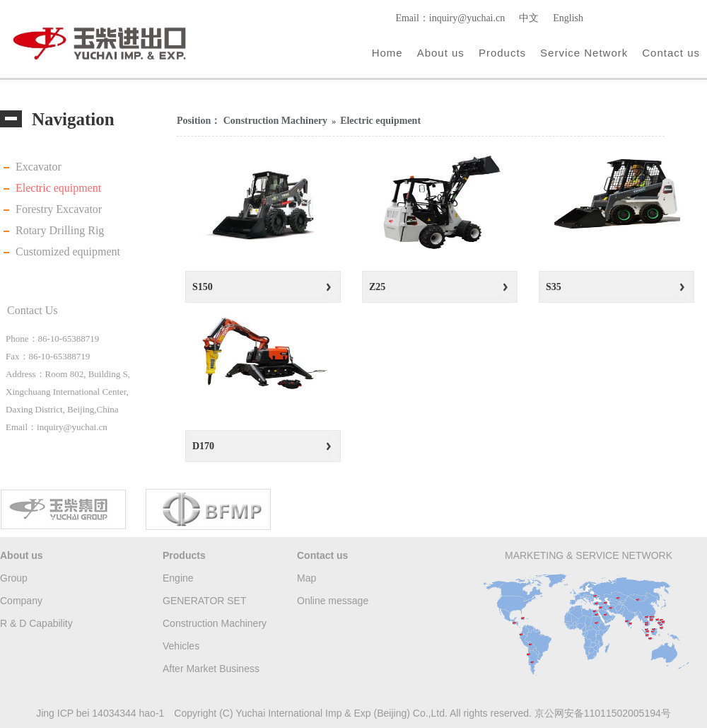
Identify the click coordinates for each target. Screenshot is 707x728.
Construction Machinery (275, 121)
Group (14, 578)
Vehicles (181, 646)
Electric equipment (58, 188)
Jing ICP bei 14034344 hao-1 (100, 713)
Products (502, 53)
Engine (178, 578)
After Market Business (211, 669)
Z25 (377, 287)
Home (387, 53)
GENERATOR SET (205, 601)
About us (441, 53)
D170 (203, 446)
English (568, 18)
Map (306, 578)
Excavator (39, 167)
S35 (554, 287)
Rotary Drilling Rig (60, 230)
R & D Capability (36, 623)
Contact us (671, 53)
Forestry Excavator (59, 209)
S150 (203, 287)
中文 (529, 18)
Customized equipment (68, 252)
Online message (333, 601)
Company (21, 601)
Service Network (584, 53)
